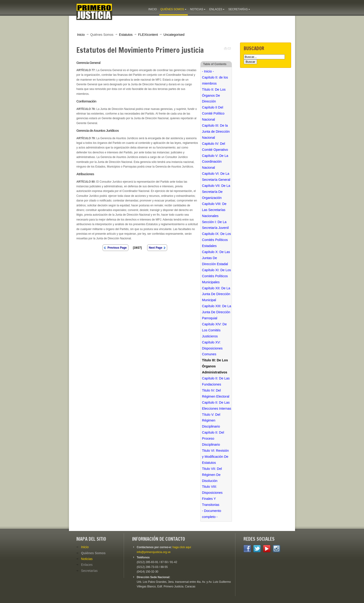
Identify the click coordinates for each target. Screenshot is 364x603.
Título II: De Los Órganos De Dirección (214, 96)
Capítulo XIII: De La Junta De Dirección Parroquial (217, 312)
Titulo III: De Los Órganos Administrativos (215, 366)
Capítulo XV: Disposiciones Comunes (212, 348)
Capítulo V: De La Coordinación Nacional (215, 162)
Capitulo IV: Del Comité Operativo (215, 147)
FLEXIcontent (148, 35)
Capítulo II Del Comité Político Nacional (213, 113)
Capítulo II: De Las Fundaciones (216, 381)
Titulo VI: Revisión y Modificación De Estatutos (215, 457)
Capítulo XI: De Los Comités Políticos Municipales (216, 276)
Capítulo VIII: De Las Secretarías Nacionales (214, 210)
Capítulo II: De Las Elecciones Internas (217, 405)
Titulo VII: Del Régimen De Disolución (212, 475)
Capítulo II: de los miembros (215, 80)
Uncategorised (174, 35)
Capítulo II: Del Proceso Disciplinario (213, 438)
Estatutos (126, 35)
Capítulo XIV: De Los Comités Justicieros (214, 330)
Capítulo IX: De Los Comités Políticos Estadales (216, 240)
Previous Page (117, 248)
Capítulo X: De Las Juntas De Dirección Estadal (216, 258)
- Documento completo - (211, 514)
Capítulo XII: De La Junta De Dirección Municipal (216, 294)
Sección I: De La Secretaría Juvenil (215, 225)
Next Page (156, 248)
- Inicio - (208, 71)
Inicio (81, 35)
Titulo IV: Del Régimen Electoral (216, 393)
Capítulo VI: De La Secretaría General (216, 177)
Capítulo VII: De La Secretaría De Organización (216, 192)
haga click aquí (182, 547)
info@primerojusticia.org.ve (154, 552)
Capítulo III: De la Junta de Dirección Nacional (216, 132)
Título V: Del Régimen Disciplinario (211, 421)
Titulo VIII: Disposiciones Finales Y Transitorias (212, 496)
